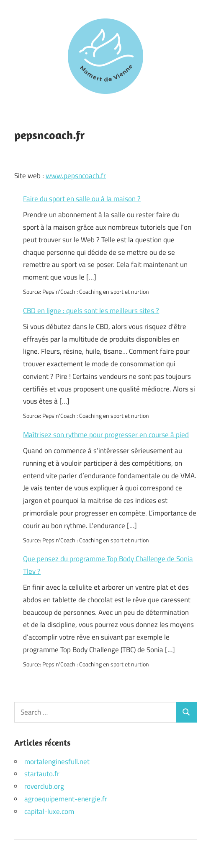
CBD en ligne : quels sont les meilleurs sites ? (91, 311)
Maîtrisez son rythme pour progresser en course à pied (106, 435)
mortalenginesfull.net (57, 762)
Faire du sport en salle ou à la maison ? (82, 199)
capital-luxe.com (49, 811)
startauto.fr (42, 774)
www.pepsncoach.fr (76, 176)
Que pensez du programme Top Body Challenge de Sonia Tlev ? (108, 565)
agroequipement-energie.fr (66, 799)
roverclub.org (44, 786)
